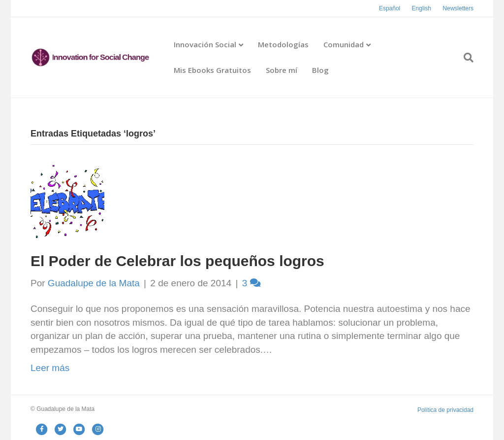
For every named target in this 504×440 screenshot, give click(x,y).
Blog (320, 70)
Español (390, 8)
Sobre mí (282, 70)
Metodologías (283, 44)
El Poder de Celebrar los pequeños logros (177, 261)
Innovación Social (205, 44)
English (422, 8)
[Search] (465, 58)
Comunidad (344, 44)
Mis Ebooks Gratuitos (212, 70)
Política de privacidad (445, 410)
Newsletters (458, 8)
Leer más (50, 368)
